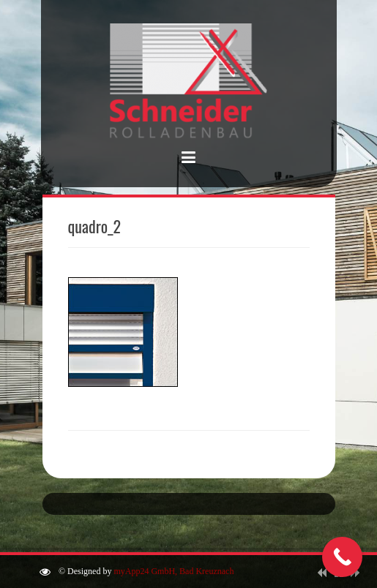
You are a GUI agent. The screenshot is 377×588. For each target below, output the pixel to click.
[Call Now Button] (342, 557)
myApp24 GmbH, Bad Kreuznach (173, 571)
